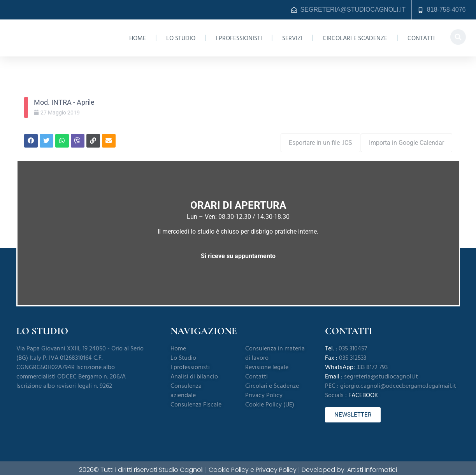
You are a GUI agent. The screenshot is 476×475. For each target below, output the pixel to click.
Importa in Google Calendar (407, 139)
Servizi (292, 38)
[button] (458, 37)
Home (138, 38)
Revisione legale (267, 363)
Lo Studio (181, 38)
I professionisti (239, 38)
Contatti (421, 38)
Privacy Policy (264, 391)
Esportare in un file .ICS (317, 139)
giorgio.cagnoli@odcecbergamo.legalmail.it (398, 382)
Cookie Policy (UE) (270, 401)
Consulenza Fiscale (196, 401)
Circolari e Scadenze (355, 38)
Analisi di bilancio (194, 373)
